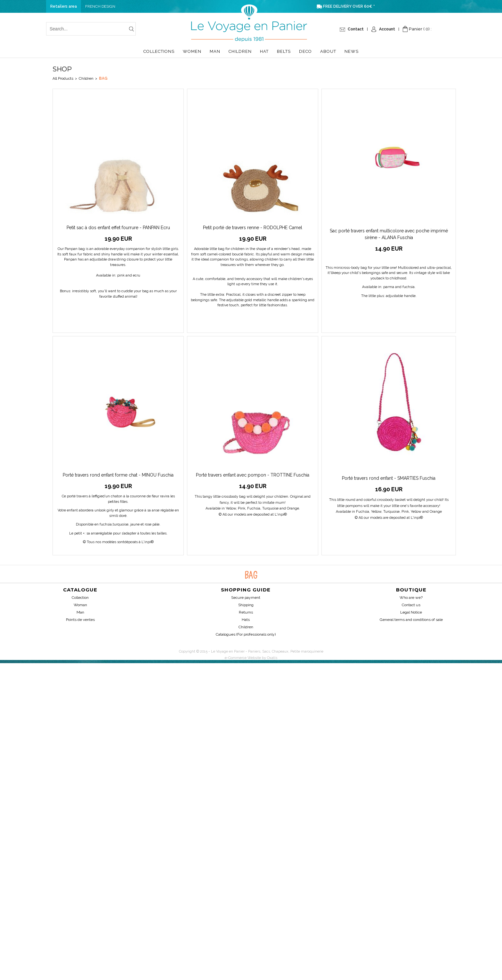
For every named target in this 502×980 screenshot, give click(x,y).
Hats (246, 620)
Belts (284, 51)
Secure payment (246, 598)
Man (215, 51)
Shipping (246, 605)
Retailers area (64, 6)
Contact (356, 29)
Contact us (411, 605)
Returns (246, 612)
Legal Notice (411, 612)
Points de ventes (80, 620)
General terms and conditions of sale (411, 620)
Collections (159, 51)
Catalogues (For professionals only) (246, 634)
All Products (63, 78)
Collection (80, 598)
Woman (80, 605)
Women (192, 51)
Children (240, 51)
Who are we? (411, 598)
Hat (264, 51)
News (352, 51)
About (328, 51)
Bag (103, 78)
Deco (305, 51)
